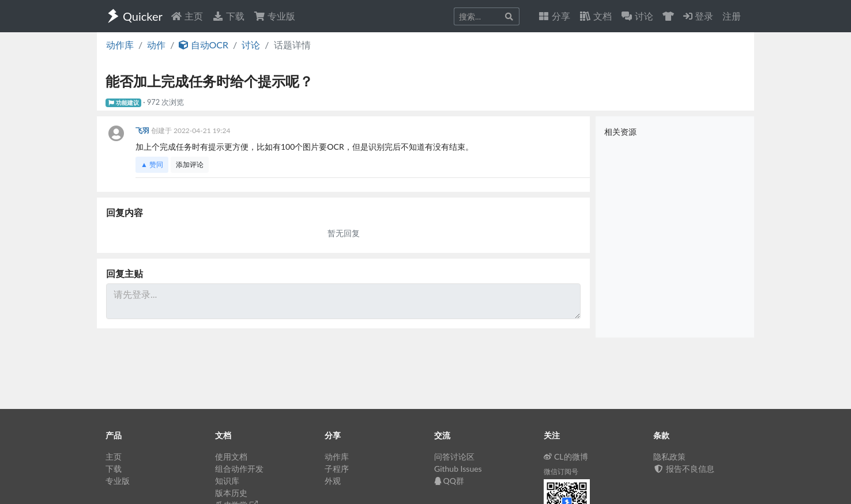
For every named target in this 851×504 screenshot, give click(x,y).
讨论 (251, 45)
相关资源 (620, 132)
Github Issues (458, 469)
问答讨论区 (454, 456)
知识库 (227, 481)
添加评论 (190, 164)
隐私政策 (669, 456)
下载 (228, 16)
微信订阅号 (561, 471)
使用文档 (231, 456)
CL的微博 (566, 456)
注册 (732, 16)
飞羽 (143, 130)
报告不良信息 (684, 469)
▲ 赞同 (152, 164)
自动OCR (204, 45)
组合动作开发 (239, 469)
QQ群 (449, 481)
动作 (156, 45)
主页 (187, 16)
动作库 (120, 45)
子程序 (337, 469)
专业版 (274, 16)
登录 (698, 16)
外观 (333, 481)
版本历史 (231, 493)
